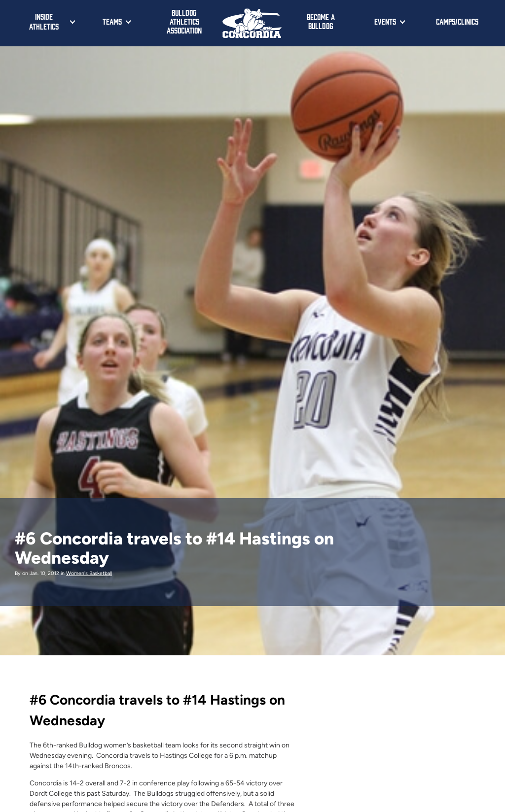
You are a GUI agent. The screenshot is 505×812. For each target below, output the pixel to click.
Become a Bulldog (321, 21)
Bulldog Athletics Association (184, 21)
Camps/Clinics (457, 21)
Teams (112, 21)
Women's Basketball (89, 573)
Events (385, 21)
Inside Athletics (44, 21)
